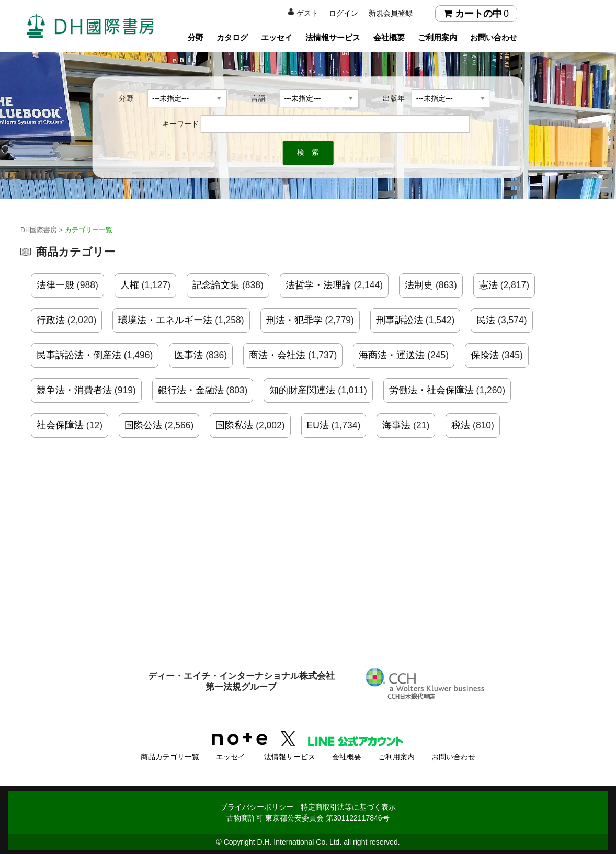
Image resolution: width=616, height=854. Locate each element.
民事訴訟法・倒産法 (79, 355)
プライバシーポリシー (257, 805)
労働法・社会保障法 (431, 390)
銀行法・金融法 (191, 390)
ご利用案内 (437, 37)
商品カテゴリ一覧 (170, 755)
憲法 (488, 285)
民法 (486, 320)
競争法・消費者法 (74, 390)
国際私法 (234, 425)
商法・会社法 (277, 355)
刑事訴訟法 (400, 320)
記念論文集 (216, 285)
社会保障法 (60, 425)
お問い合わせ (494, 37)
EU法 (318, 425)
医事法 (189, 355)
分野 (196, 37)
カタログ (232, 37)
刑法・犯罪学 (294, 320)
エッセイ (277, 37)
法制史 (419, 285)
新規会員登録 (391, 13)
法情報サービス (333, 37)
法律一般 (55, 285)
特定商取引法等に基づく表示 (348, 805)
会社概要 (389, 37)
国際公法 (143, 425)
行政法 (51, 320)
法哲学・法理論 (318, 285)
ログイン (344, 13)
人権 (130, 285)
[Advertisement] (308, 559)
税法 (461, 425)
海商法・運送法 (392, 355)
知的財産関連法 (302, 390)
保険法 (485, 355)
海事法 (396, 425)
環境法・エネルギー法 (165, 320)
